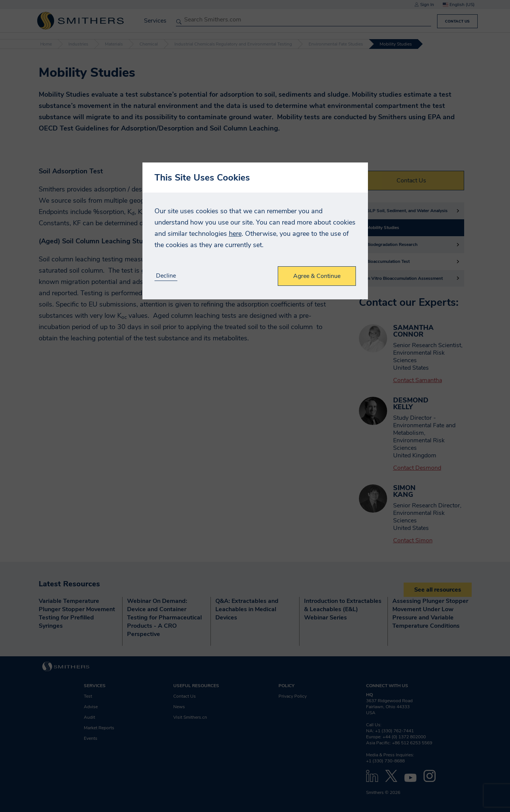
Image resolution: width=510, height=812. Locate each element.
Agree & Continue (317, 276)
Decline (166, 276)
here (235, 234)
